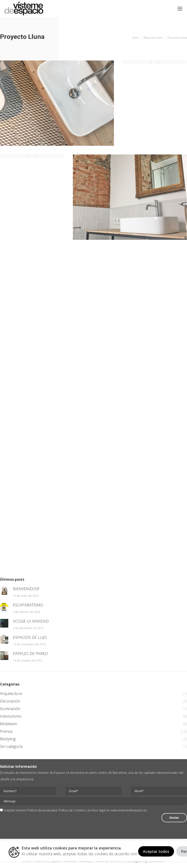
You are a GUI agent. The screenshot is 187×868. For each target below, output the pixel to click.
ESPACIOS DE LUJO (30, 637)
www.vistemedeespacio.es (129, 810)
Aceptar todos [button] (156, 851)
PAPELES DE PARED (30, 653)
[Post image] (4, 591)
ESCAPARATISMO (28, 605)
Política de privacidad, (43, 810)
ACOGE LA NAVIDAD (31, 621)
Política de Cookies (72, 810)
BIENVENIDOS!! (26, 589)
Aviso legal (98, 810)
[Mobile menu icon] (180, 9)
